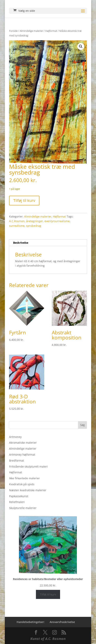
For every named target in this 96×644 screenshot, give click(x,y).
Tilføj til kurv (24, 200)
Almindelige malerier (31, 31)
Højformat (51, 31)
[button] (81, 46)
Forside (13, 31)
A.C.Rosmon (17, 221)
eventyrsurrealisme (57, 221)
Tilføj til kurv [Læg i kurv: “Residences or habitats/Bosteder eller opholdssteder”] (48, 594)
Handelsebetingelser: (31, 622)
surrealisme (17, 226)
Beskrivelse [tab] (21, 243)
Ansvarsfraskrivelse (62, 622)
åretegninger (34, 221)
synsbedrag (34, 226)
